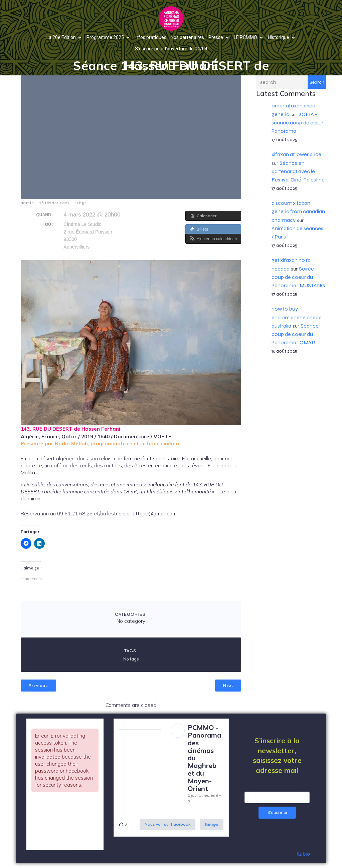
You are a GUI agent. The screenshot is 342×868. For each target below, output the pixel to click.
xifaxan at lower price (296, 154)
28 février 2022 (55, 203)
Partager (212, 824)
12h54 (81, 203)
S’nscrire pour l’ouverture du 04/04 (171, 49)
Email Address (277, 788)
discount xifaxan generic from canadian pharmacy (298, 211)
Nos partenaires (187, 37)
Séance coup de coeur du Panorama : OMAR (295, 334)
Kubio (303, 854)
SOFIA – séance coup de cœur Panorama (297, 123)
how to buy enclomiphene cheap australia (297, 317)
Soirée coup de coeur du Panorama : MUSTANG (298, 277)
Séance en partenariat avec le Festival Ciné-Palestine (298, 171)
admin (27, 203)
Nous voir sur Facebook (167, 824)
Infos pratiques (150, 37)
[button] (213, 239)
